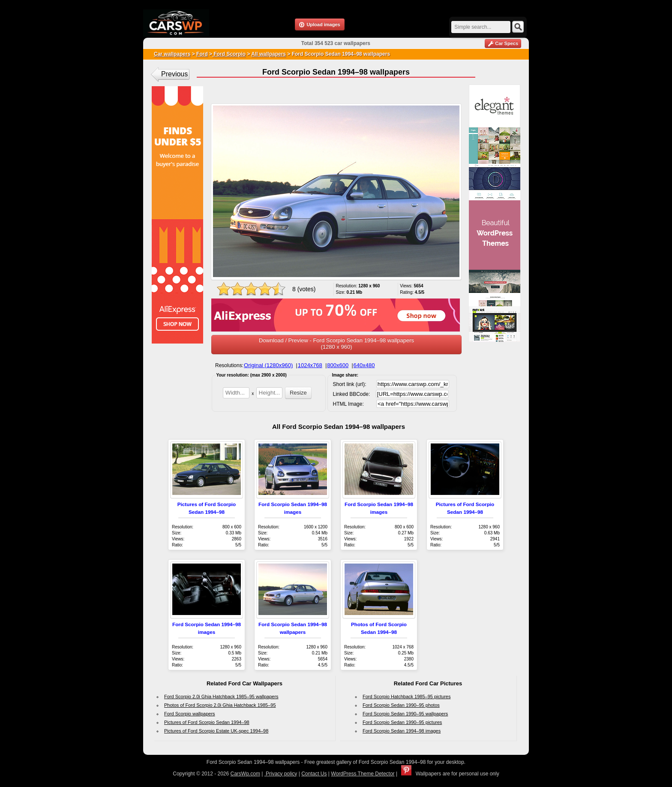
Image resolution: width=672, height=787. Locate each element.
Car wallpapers (172, 54)
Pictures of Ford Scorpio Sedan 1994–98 (207, 722)
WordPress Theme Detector (363, 774)
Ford (202, 54)
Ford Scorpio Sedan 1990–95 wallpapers (405, 714)
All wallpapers (268, 54)
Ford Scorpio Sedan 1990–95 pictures (402, 722)
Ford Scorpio (229, 54)
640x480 (364, 365)
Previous (174, 74)
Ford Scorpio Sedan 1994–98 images (402, 731)
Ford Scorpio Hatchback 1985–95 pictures (406, 697)
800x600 (338, 365)
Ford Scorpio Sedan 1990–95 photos (401, 705)
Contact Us (314, 774)
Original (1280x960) (268, 365)
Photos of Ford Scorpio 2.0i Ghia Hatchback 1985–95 (220, 705)
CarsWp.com (245, 774)
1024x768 (310, 365)
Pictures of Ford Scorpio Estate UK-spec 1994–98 (216, 731)
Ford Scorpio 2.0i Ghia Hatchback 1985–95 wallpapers (221, 697)
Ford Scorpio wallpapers (190, 714)
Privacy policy (281, 774)
